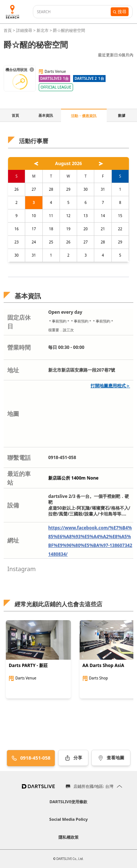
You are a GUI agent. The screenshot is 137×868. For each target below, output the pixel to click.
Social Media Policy (68, 819)
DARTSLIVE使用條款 (69, 802)
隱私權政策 (68, 837)
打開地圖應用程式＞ (110, 386)
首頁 (8, 30)
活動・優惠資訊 (84, 116)
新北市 (43, 30)
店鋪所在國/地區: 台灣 (93, 786)
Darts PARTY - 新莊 (28, 666)
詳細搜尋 (25, 30)
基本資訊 (46, 115)
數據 (122, 115)
